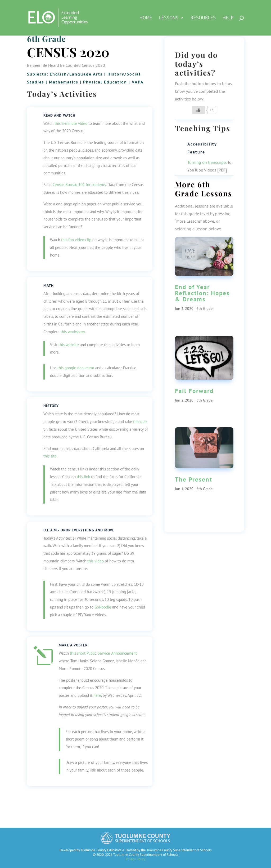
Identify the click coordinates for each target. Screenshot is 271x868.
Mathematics (64, 82)
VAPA (138, 82)
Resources (203, 18)
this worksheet (73, 332)
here (97, 695)
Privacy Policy (135, 859)
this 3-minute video (71, 123)
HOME (146, 18)
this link (83, 477)
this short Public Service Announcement (103, 653)
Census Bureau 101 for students (79, 185)
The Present (194, 479)
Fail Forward (194, 391)
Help (228, 18)
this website (69, 345)
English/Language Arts (76, 74)
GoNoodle (103, 607)
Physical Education (105, 82)
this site (50, 456)
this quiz (140, 422)
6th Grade (46, 39)
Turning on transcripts (207, 162)
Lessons (169, 18)
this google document (76, 368)
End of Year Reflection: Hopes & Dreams (202, 293)
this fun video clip (76, 240)
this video (96, 561)
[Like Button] (198, 110)
